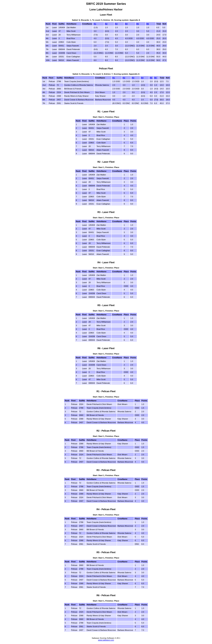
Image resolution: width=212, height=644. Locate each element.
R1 (95, 24)
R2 (106, 24)
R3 (116, 24)
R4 (126, 24)
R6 (148, 24)
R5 (138, 24)
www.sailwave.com (106, 640)
